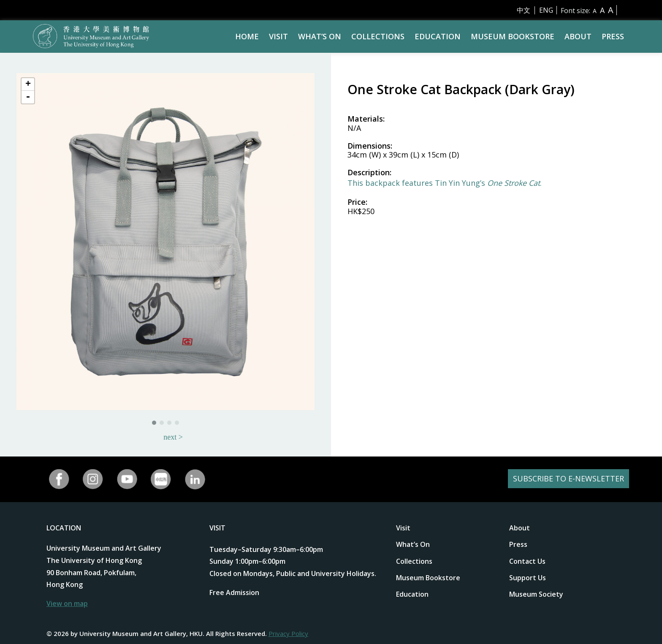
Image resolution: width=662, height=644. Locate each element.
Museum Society (536, 594)
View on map (67, 603)
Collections (378, 36)
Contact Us (527, 561)
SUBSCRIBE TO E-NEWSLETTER (564, 479)
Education (438, 36)
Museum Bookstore (513, 36)
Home (247, 36)
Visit (278, 36)
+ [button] (28, 84)
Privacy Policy (288, 633)
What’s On (320, 36)
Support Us (528, 578)
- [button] (28, 97)
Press (613, 36)
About (578, 36)
